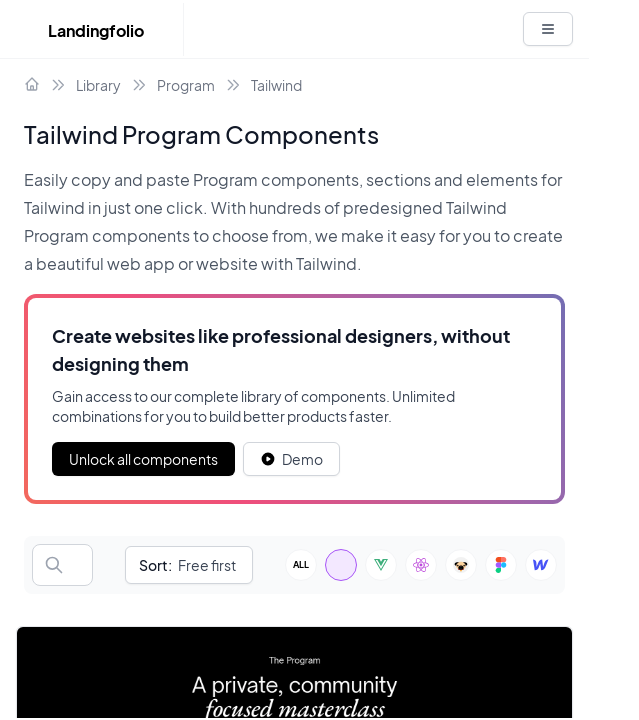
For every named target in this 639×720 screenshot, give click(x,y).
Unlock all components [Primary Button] (143, 459)
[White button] (548, 29)
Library (98, 85)
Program (186, 85)
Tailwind (276, 85)
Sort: (155, 565)
